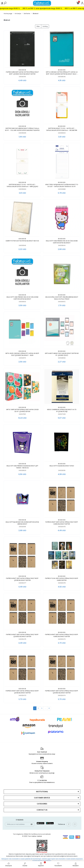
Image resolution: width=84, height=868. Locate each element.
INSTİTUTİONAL (42, 792)
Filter (38, 26)
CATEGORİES (42, 804)
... (45, 708)
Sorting (45, 26)
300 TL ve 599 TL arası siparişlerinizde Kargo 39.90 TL (47, 8)
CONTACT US (42, 810)
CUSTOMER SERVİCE (42, 798)
